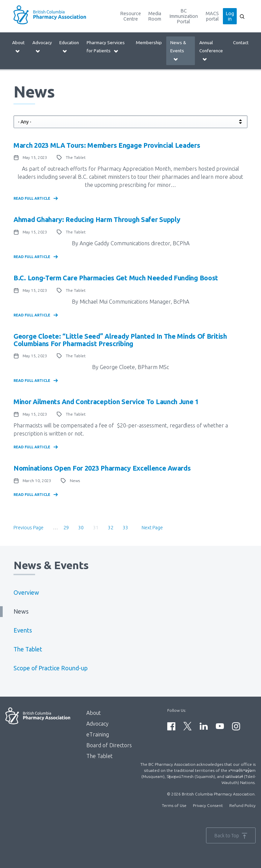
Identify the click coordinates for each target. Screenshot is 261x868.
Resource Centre (130, 16)
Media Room (155, 16)
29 (68, 527)
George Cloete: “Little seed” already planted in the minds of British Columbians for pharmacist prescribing (120, 340)
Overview (26, 593)
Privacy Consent (208, 805)
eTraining (98, 734)
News (21, 611)
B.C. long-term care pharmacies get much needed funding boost (116, 278)
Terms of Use (174, 805)
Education (69, 47)
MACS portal (212, 16)
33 (127, 527)
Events (23, 630)
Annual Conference (211, 51)
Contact (241, 43)
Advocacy (42, 47)
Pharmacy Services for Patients (106, 47)
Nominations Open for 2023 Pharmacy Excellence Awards (102, 468)
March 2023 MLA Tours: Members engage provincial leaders (107, 145)
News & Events (178, 51)
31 (98, 528)
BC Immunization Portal (184, 16)
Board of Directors (109, 745)
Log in (230, 16)
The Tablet (28, 649)
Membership (149, 43)
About (18, 47)
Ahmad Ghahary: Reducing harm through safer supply (97, 219)
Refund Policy (242, 805)
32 (113, 527)
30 (83, 527)
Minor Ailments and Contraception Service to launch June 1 (106, 402)
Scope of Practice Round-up (51, 668)
